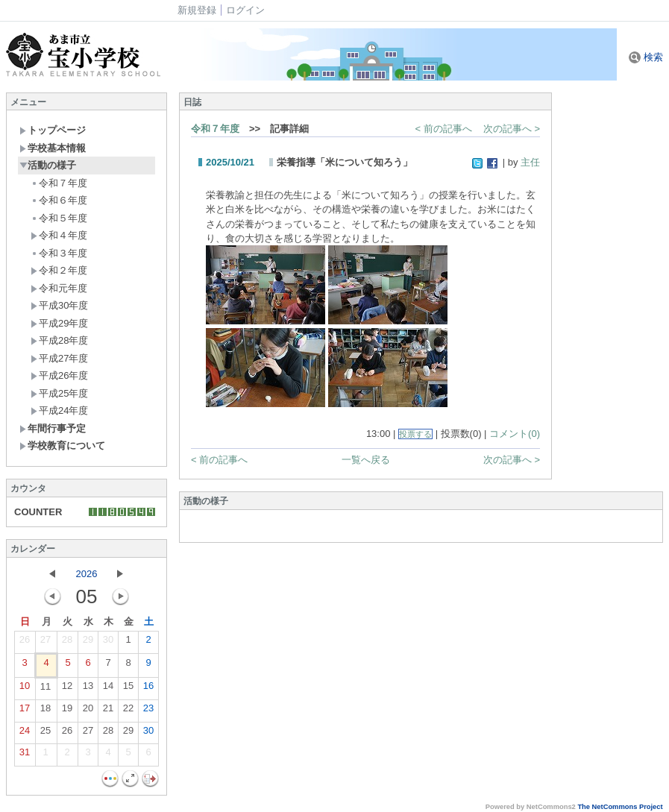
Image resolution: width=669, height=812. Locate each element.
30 (108, 643)
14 (108, 689)
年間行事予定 (53, 428)
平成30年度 (59, 305)
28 (67, 643)
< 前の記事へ (444, 129)
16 (148, 689)
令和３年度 (59, 253)
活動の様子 (48, 165)
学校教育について (62, 446)
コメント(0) (515, 434)
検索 (646, 57)
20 (88, 711)
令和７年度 (59, 183)
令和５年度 (59, 218)
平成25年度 (59, 393)
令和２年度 (59, 270)
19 (67, 711)
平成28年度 (59, 340)
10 (25, 689)
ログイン (245, 10)
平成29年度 (59, 323)
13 (88, 689)
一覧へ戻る (366, 460)
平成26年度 (59, 375)
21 (108, 711)
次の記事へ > (512, 129)
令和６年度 (59, 200)
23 (148, 711)
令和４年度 (59, 235)
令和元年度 (59, 288)
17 (25, 711)
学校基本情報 (53, 148)
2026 (87, 574)
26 (25, 643)
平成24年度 (59, 410)
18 (45, 711)
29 (88, 643)
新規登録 (197, 10)
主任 (530, 162)
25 (45, 734)
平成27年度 (59, 358)
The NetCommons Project (620, 807)
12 (67, 689)
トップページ (53, 130)
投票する (415, 434)
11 (45, 690)
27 (45, 643)
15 (128, 689)
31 (25, 755)
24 (25, 734)
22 (128, 711)
